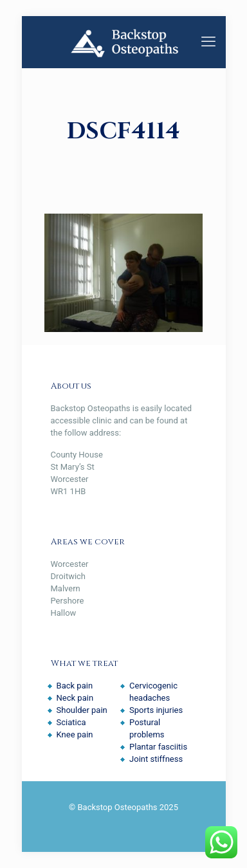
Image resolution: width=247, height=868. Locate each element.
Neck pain (75, 698)
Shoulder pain (82, 710)
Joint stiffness (156, 759)
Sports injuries (156, 710)
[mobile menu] (208, 42)
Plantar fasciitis (158, 747)
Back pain (75, 686)
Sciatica (71, 722)
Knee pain (75, 734)
